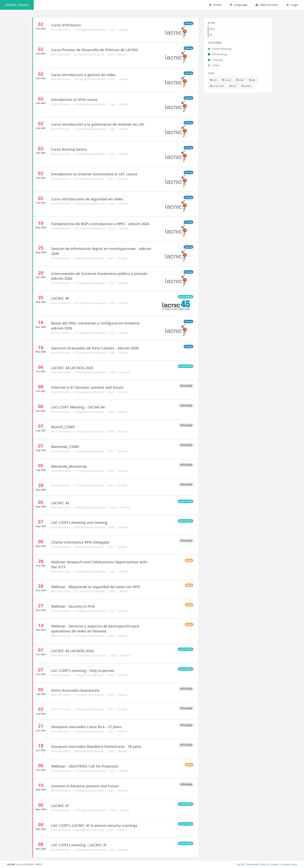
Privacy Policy (289, 864)
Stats (113, 30)
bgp (252, 80)
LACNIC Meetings (220, 49)
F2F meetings (218, 54)
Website (124, 30)
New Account (267, 5)
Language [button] (238, 5)
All (211, 35)
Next (212, 29)
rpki (233, 86)
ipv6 (213, 80)
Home (215, 5)
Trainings (215, 60)
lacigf (240, 80)
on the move (217, 86)
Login (292, 5)
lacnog (227, 80)
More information (61, 30)
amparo (246, 86)
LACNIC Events (17, 5)
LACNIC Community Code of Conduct (258, 864)
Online (214, 65)
